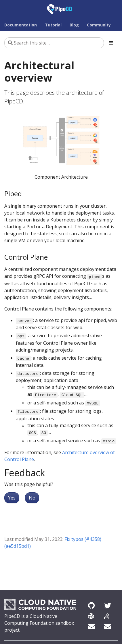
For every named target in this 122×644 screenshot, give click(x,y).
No (32, 498)
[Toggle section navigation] (111, 43)
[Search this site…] (54, 43)
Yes (12, 498)
